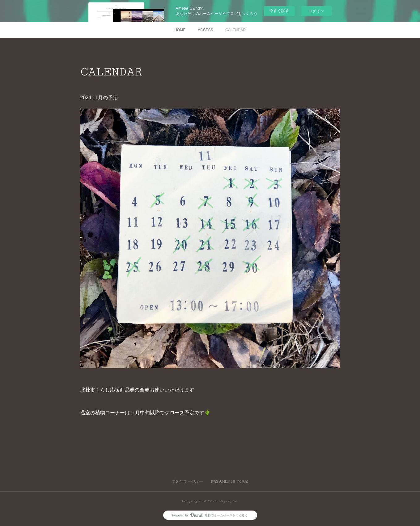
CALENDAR (236, 30)
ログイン (316, 11)
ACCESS (205, 30)
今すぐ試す (279, 11)
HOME (180, 30)
